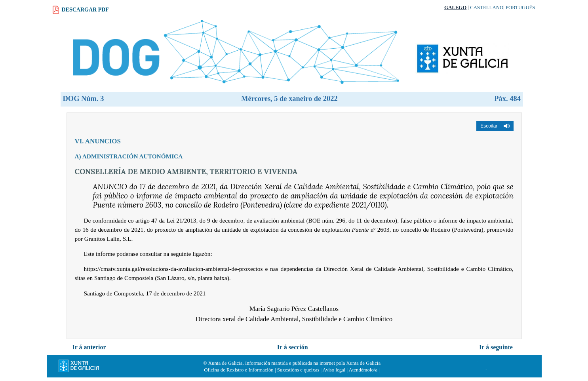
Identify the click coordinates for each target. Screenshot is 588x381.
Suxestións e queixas (298, 370)
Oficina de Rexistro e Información (239, 370)
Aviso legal (334, 370)
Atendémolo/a (363, 370)
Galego (455, 8)
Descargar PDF (85, 10)
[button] (495, 126)
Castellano (487, 8)
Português (520, 8)
